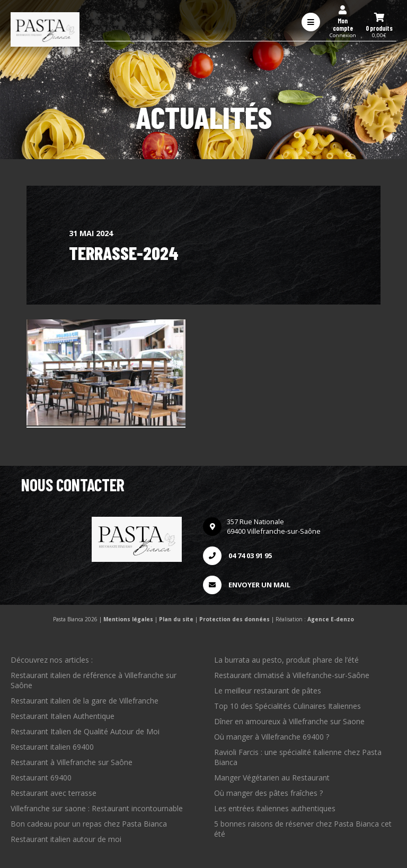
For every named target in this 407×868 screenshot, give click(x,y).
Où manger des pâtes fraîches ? (268, 793)
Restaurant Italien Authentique (63, 716)
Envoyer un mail (247, 585)
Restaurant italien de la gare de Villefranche (85, 701)
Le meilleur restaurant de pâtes (268, 691)
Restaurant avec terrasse (54, 793)
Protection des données (235, 619)
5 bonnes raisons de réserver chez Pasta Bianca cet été (303, 829)
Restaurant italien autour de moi (66, 839)
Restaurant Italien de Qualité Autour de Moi (85, 731)
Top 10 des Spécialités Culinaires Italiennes (287, 706)
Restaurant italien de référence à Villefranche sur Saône (94, 680)
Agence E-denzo (331, 619)
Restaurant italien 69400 (52, 747)
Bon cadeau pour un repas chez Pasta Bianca (89, 824)
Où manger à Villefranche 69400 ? (272, 737)
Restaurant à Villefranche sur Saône (72, 762)
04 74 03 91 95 (237, 556)
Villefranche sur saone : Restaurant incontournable (97, 808)
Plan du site (176, 619)
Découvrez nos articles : (52, 660)
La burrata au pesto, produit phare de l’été (286, 660)
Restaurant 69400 (41, 778)
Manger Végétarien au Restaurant (272, 778)
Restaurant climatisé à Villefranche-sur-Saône (292, 675)
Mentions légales (128, 619)
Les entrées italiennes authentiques (275, 808)
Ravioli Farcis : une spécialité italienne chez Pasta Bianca (298, 757)
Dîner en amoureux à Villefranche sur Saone (289, 721)
